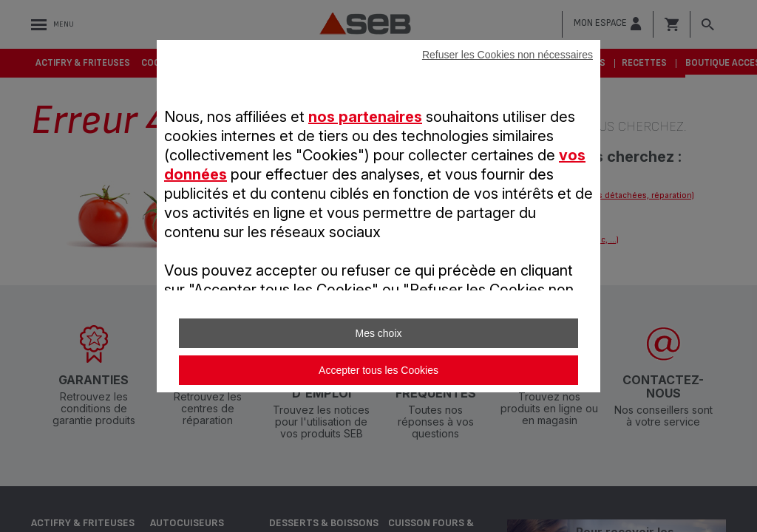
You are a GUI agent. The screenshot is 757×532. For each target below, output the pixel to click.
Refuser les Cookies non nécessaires (508, 55)
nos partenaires (365, 117)
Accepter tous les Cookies (378, 370)
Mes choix (378, 333)
